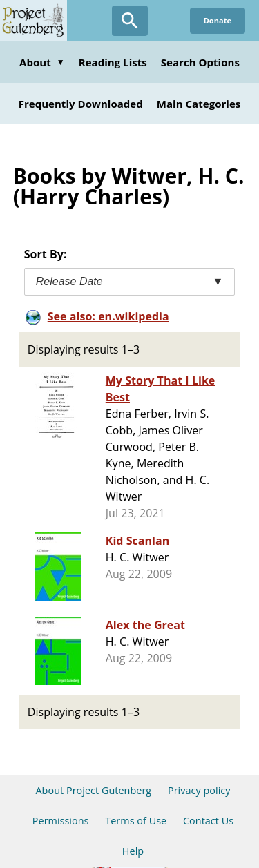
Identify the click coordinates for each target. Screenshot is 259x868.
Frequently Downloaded (81, 104)
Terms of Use (136, 821)
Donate (218, 20)
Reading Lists (113, 62)
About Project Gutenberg (93, 790)
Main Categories (199, 104)
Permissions (61, 821)
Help (133, 851)
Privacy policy (199, 790)
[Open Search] (130, 21)
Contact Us (208, 821)
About (42, 62)
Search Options (200, 62)
